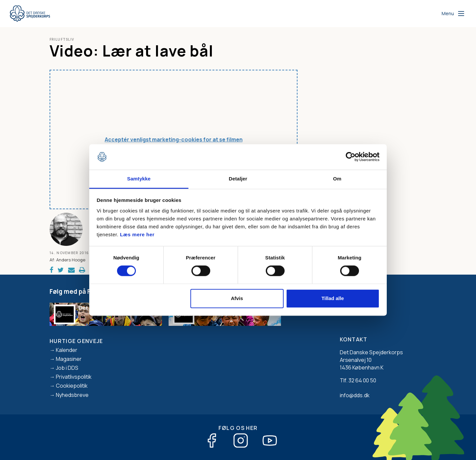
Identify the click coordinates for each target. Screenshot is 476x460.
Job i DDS (67, 368)
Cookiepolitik (72, 386)
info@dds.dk (355, 395)
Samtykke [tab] (139, 179)
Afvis (237, 298)
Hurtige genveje (76, 341)
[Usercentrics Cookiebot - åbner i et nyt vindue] (351, 157)
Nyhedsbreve (72, 395)
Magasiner (69, 359)
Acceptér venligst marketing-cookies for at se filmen (174, 139)
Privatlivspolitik (74, 377)
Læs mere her (137, 234)
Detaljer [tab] (238, 179)
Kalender (67, 350)
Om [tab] (337, 179)
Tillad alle (333, 298)
